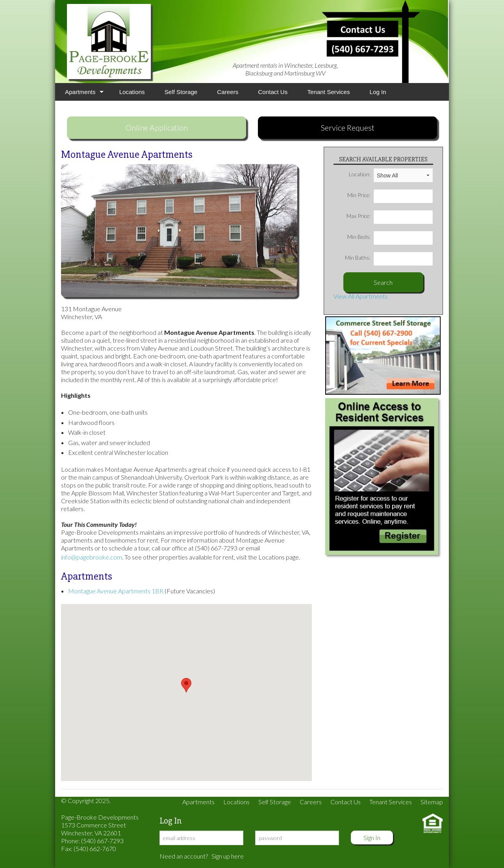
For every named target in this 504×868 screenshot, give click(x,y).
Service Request (348, 127)
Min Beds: (390, 237)
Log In (378, 92)
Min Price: (390, 195)
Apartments (80, 92)
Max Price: (390, 216)
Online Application (157, 127)
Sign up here (228, 856)
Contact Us (273, 92)
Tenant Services (328, 92)
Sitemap (432, 802)
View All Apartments (361, 296)
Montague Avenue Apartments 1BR (116, 591)
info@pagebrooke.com (92, 557)
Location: (391, 174)
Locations (132, 92)
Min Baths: (389, 258)
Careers (228, 92)
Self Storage (181, 92)
